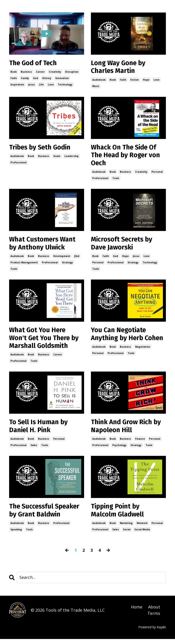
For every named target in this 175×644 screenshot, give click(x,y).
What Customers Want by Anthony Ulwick (44, 246)
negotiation (143, 358)
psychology (119, 449)
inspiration (17, 85)
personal (157, 174)
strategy (67, 265)
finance (140, 443)
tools (116, 180)
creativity (55, 72)
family (25, 79)
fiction (135, 80)
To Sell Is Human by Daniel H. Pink (40, 430)
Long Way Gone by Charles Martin (120, 67)
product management (24, 265)
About (154, 612)
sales (34, 449)
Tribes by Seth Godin (42, 148)
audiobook (99, 80)
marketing (126, 528)
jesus (32, 85)
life (41, 85)
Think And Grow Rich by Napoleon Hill (128, 430)
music (96, 87)
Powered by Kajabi (152, 632)
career (40, 72)
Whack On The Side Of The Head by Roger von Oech (127, 157)
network (142, 528)
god (36, 79)
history (47, 79)
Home (137, 612)
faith (14, 79)
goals (57, 157)
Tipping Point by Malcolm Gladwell (118, 515)
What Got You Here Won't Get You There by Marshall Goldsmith (46, 341)
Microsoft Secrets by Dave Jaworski (123, 246)
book (14, 72)
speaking (16, 534)
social (127, 534)
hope (146, 80)
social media (142, 534)
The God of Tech (34, 63)
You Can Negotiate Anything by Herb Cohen (120, 341)
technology (65, 85)
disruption (72, 72)
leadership (72, 157)
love (51, 85)
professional (18, 164)
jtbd (77, 259)
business (26, 72)
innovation (62, 79)
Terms (154, 618)
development (62, 259)
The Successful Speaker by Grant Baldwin (46, 515)
